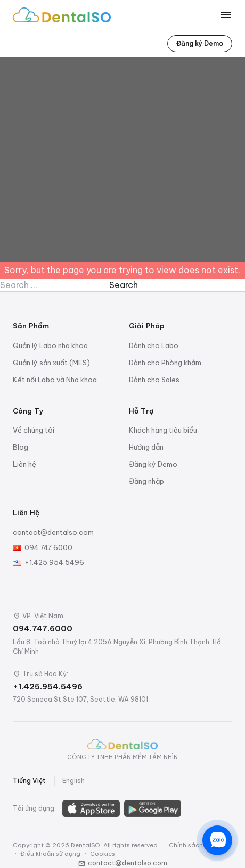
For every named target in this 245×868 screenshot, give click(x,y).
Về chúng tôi (34, 430)
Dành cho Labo (154, 345)
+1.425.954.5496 (54, 562)
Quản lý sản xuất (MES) (51, 363)
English (73, 781)
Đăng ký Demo (200, 43)
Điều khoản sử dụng (50, 854)
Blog (21, 447)
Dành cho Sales (154, 380)
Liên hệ (24, 464)
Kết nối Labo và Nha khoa (55, 380)
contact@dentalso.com (53, 532)
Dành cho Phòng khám (165, 363)
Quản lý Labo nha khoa (50, 345)
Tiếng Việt (29, 781)
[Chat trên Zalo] (217, 840)
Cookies (103, 854)
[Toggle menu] (226, 15)
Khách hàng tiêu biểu (163, 430)
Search (124, 285)
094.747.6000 (48, 547)
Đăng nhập (146, 481)
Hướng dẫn (146, 447)
